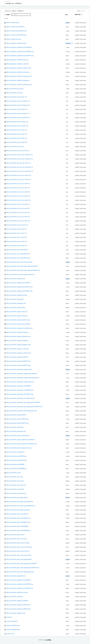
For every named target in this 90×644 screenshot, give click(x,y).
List (79, 11)
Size (66, 15)
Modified (79, 14)
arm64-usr (10, 3)
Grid (83, 11)
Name (8, 15)
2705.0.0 (18, 3)
